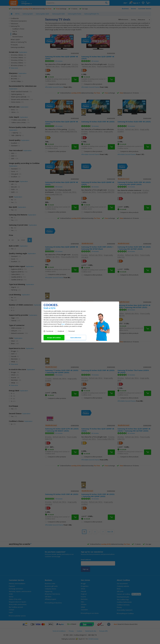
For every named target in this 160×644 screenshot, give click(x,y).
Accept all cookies (54, 338)
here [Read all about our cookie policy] (63, 324)
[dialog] (80, 322)
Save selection (76, 338)
